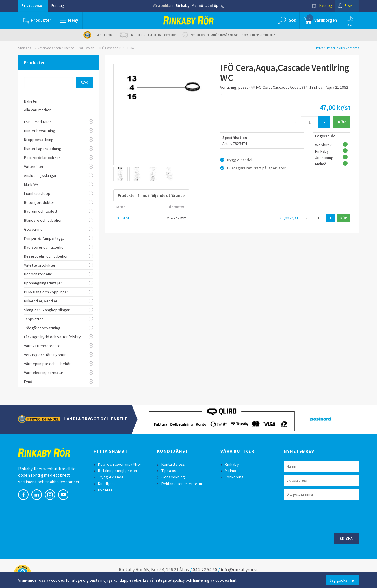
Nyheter (106, 490)
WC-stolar (87, 48)
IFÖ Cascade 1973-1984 (117, 48)
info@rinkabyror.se (240, 569)
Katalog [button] (317, 6)
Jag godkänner (342, 580)
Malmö (197, 6)
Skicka (346, 539)
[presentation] (328, 516)
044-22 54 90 (205, 569)
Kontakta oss (174, 464)
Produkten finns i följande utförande (151, 195)
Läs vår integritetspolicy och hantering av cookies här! (190, 580)
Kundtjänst (108, 484)
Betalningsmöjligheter (119, 471)
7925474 (122, 218)
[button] (70, 20)
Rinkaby (182, 6)
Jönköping (215, 6)
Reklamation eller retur (183, 484)
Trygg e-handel (112, 477)
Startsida (25, 48)
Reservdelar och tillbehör (56, 48)
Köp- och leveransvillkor (120, 464)
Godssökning (174, 477)
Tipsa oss (171, 471)
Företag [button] (58, 6)
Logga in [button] (345, 6)
